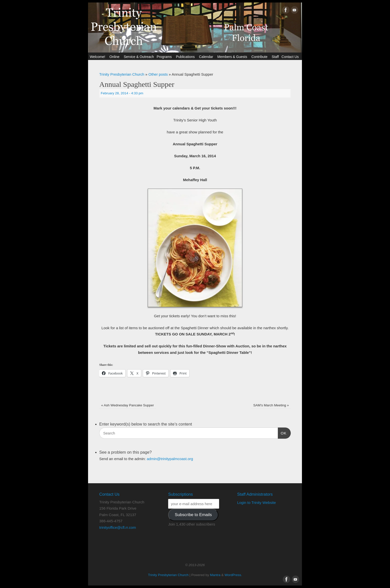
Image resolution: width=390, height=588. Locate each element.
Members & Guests (233, 57)
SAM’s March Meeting (271, 405)
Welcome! (98, 57)
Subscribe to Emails (193, 515)
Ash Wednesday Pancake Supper (128, 405)
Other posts (158, 74)
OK (282, 432)
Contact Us (291, 57)
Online (115, 57)
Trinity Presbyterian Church (122, 74)
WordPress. (233, 575)
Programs (165, 57)
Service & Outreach (139, 57)
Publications (186, 57)
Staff (275, 57)
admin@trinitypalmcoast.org (170, 459)
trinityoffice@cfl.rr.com (118, 527)
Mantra (215, 575)
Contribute (260, 57)
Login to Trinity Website (256, 503)
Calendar (207, 57)
